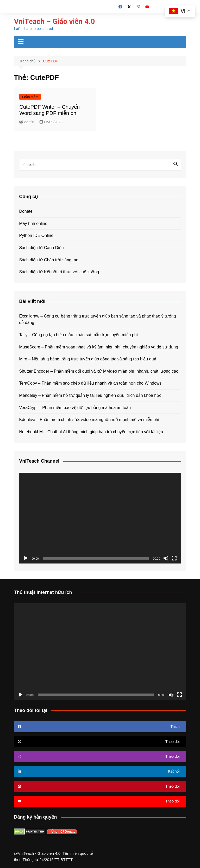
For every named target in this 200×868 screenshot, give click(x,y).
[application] (100, 518)
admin (27, 122)
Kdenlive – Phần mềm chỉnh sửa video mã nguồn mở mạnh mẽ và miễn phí (89, 420)
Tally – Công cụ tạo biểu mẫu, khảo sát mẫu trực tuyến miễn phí (78, 335)
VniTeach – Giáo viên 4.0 (55, 21)
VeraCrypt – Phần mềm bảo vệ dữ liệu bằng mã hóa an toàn (75, 408)
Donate (26, 211)
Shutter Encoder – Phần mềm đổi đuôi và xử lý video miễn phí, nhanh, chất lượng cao (99, 371)
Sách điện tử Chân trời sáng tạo (49, 260)
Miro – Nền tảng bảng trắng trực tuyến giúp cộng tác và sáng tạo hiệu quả (87, 359)
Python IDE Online (36, 235)
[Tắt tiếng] (166, 558)
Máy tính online (33, 224)
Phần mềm (30, 97)
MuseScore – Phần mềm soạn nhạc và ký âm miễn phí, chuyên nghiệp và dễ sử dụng (99, 347)
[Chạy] (26, 558)
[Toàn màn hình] (174, 558)
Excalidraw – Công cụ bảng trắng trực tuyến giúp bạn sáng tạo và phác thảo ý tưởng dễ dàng (97, 319)
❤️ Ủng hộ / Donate (62, 832)
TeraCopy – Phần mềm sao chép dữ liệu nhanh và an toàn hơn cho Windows (90, 383)
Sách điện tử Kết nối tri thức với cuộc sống (59, 272)
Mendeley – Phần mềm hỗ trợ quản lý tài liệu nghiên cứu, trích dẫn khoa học (90, 395)
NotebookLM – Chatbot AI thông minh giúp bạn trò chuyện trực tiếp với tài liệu (91, 432)
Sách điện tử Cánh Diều (41, 248)
